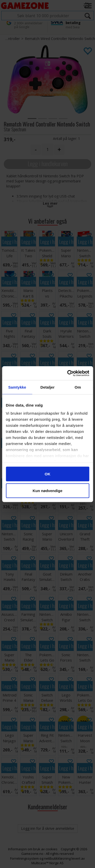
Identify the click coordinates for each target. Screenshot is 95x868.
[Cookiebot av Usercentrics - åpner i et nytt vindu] (68, 373)
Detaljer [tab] (48, 387)
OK (48, 474)
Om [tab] (78, 387)
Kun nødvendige (48, 490)
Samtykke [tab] (17, 387)
